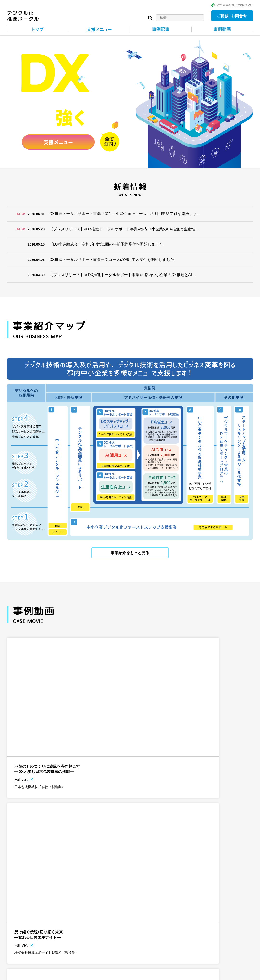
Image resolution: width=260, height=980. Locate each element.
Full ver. (21, 709)
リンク (87, 974)
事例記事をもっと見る (130, 938)
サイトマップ (109, 974)
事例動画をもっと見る (130, 744)
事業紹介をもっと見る (130, 552)
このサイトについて (23, 974)
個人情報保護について (60, 974)
